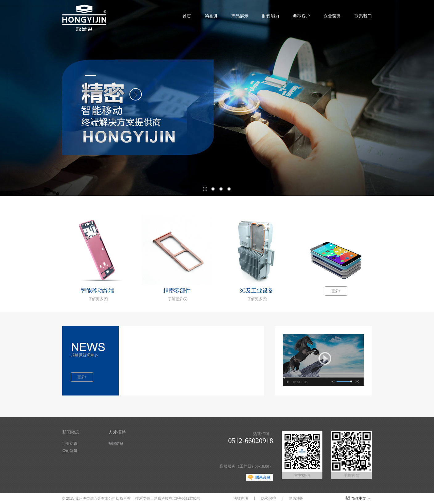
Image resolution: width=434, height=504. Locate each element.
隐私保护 (268, 498)
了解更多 (96, 299)
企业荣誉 (332, 16)
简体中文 (359, 498)
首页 (187, 16)
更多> (336, 291)
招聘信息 (116, 444)
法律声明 (241, 498)
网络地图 (296, 498)
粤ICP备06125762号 (184, 498)
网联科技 (161, 498)
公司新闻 (70, 451)
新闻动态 (71, 432)
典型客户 (301, 16)
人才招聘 (117, 432)
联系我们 (363, 16)
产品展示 (240, 16)
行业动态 (70, 444)
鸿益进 (211, 16)
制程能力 (271, 16)
